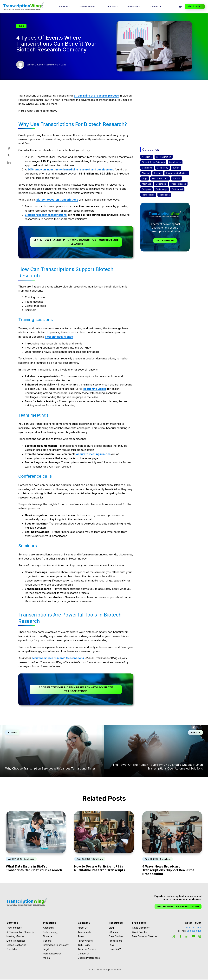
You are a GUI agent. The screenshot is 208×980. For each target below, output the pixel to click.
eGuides (113, 933)
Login (180, 6)
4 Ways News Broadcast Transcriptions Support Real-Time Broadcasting (168, 870)
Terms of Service (87, 950)
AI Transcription (164, 157)
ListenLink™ (115, 950)
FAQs (112, 946)
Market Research (160, 178)
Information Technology (56, 946)
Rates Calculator (141, 928)
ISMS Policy (84, 946)
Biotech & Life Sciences (153, 162)
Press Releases (178, 184)
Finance (146, 173)
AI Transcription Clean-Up (20, 933)
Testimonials (84, 933)
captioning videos (95, 389)
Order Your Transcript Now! (178, 907)
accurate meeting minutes (93, 454)
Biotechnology (51, 933)
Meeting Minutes (15, 937)
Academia (147, 157)
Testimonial (177, 189)
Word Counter (140, 933)
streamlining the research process (96, 96)
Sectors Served (87, 7)
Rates (81, 937)
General (158, 173)
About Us (111, 7)
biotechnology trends (59, 337)
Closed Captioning (16, 946)
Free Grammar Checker (145, 937)
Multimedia (161, 184)
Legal (145, 178)
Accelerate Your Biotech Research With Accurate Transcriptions (76, 690)
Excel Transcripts (16, 941)
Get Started (195, 6)
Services (64, 7)
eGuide (176, 168)
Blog (111, 928)
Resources (133, 7)
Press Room (115, 941)
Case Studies (116, 937)
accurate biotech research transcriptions (58, 658)
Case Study (162, 168)
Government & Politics (177, 173)
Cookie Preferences (89, 958)
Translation (164, 195)
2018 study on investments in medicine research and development (71, 169)
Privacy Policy (85, 941)
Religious (146, 189)
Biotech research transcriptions (46, 215)
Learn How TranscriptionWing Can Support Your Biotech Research (76, 242)
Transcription (148, 195)
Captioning (147, 168)
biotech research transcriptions (57, 200)
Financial (48, 937)
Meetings (147, 184)
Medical (177, 178)
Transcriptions (14, 928)
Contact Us (156, 7)
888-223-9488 (194, 932)
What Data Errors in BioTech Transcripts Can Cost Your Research (34, 869)
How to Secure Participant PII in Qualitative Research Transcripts (100, 869)
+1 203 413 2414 (194, 928)
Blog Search (175, 162)
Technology (161, 189)
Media (46, 958)
